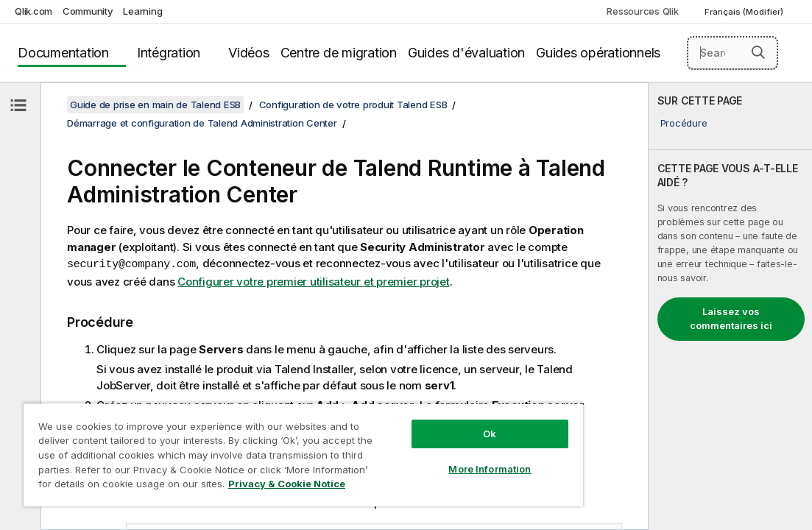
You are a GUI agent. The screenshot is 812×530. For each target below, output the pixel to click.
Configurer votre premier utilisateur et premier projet (314, 281)
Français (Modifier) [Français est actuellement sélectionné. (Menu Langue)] (745, 12)
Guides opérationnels (598, 53)
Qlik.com (33, 11)
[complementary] (730, 306)
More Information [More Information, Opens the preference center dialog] (415, 443)
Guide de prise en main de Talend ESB (155, 105)
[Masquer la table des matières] (18, 105)
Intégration (169, 53)
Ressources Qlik (642, 11)
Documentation (63, 53)
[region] (259, 442)
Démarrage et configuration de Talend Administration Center (202, 123)
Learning (142, 11)
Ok (414, 408)
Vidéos (249, 53)
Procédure (684, 123)
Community (88, 11)
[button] (758, 52)
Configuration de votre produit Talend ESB (353, 105)
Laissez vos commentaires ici (731, 319)
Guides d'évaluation (466, 53)
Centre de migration (339, 53)
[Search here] (732, 53)
